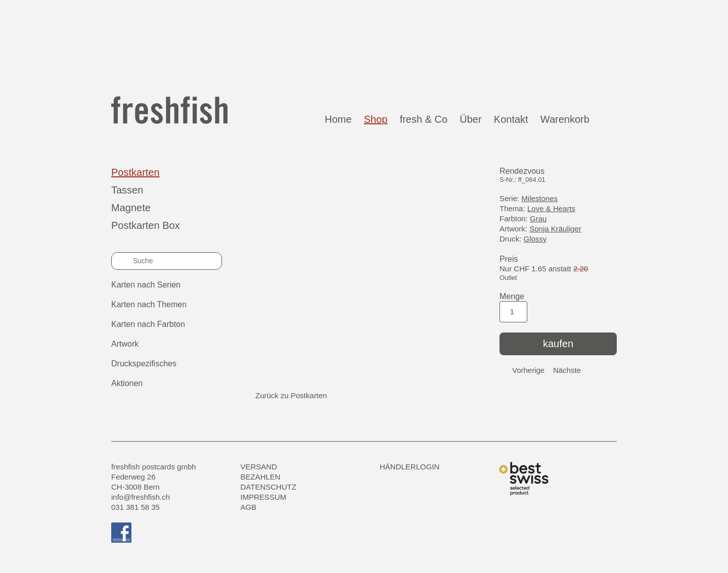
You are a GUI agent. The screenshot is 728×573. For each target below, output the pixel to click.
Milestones (539, 198)
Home (338, 119)
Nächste (567, 370)
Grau (538, 219)
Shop (376, 119)
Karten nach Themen (149, 304)
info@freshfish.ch (141, 497)
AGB (249, 507)
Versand (259, 467)
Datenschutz (269, 487)
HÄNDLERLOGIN (409, 467)
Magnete (131, 208)
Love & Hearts (551, 208)
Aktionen (127, 383)
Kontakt (511, 119)
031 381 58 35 (135, 507)
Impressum (264, 497)
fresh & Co (424, 119)
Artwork (125, 344)
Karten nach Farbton (148, 324)
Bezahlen (261, 477)
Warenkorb (576, 119)
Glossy (535, 239)
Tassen (127, 190)
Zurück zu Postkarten (291, 395)
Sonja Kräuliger (555, 229)
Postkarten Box (146, 225)
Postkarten (135, 172)
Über (470, 119)
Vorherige (528, 370)
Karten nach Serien (146, 285)
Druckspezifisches (144, 364)
